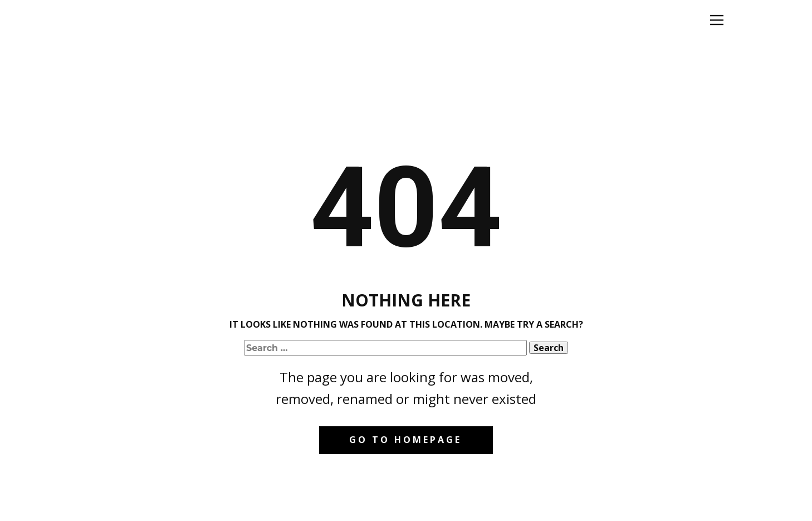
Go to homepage (405, 440)
